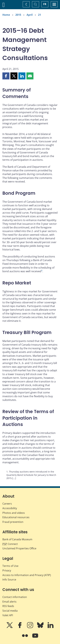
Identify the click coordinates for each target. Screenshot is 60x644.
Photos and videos (14, 513)
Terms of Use (10, 566)
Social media (10, 611)
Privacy (7, 570)
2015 (18, 15)
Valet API (8, 615)
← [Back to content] (14, 478)
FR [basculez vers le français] (45, 4)
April (30, 15)
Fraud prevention (13, 522)
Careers (7, 504)
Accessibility (10, 508)
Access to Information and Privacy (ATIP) (27, 575)
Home (6, 15)
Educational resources (16, 517)
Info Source (9, 580)
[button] (6, 76)
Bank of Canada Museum (17, 539)
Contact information (15, 597)
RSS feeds (8, 606)
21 (40, 15)
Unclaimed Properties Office (19, 548)
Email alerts (9, 602)
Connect (10, 544)
